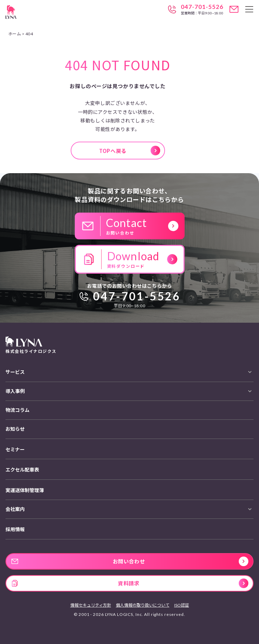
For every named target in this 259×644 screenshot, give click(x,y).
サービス (15, 372)
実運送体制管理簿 (25, 490)
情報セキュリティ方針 (91, 605)
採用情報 (15, 529)
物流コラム (17, 410)
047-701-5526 (202, 7)
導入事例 (15, 391)
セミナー (15, 449)
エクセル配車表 (22, 470)
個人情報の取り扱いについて (143, 605)
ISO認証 (182, 605)
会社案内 (15, 509)
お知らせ (15, 429)
